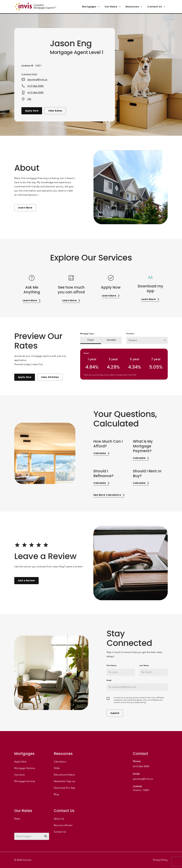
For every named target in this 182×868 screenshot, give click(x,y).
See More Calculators (109, 495)
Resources (134, 7)
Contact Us (156, 7)
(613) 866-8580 (35, 86)
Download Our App (65, 788)
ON (29, 99)
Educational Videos (64, 775)
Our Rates (113, 7)
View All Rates (50, 377)
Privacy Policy (160, 860)
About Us (59, 819)
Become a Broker (63, 825)
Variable (111, 340)
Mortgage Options (25, 768)
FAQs (57, 768)
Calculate (101, 453)
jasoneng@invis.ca (37, 80)
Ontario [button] (133, 340)
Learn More (25, 208)
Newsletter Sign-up (64, 781)
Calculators (60, 762)
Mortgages (91, 7)
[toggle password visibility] (46, 836)
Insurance (19, 775)
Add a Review (26, 581)
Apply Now (32, 111)
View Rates (55, 111)
